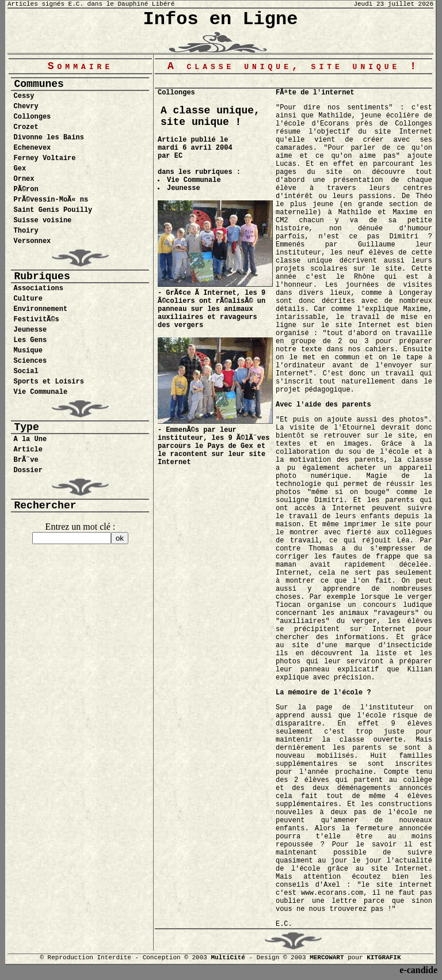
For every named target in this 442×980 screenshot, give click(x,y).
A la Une (30, 439)
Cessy (24, 96)
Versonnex (32, 241)
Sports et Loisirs (48, 382)
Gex (20, 169)
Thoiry (26, 231)
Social (26, 371)
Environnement (40, 309)
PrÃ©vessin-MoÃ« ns (51, 200)
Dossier (28, 470)
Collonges (32, 117)
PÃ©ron (26, 189)
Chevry (26, 107)
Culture (28, 299)
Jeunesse (30, 330)
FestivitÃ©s (36, 320)
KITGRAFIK (384, 958)
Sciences (30, 361)
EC (178, 156)
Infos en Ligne (221, 19)
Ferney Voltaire (44, 158)
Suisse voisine (42, 221)
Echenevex (32, 148)
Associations (38, 288)
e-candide (418, 970)
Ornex (24, 179)
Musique (28, 351)
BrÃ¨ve (26, 460)
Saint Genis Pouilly (53, 210)
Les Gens (30, 340)
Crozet (26, 127)
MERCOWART (327, 958)
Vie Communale (40, 392)
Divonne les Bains (48, 138)
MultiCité (228, 958)
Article (28, 450)
